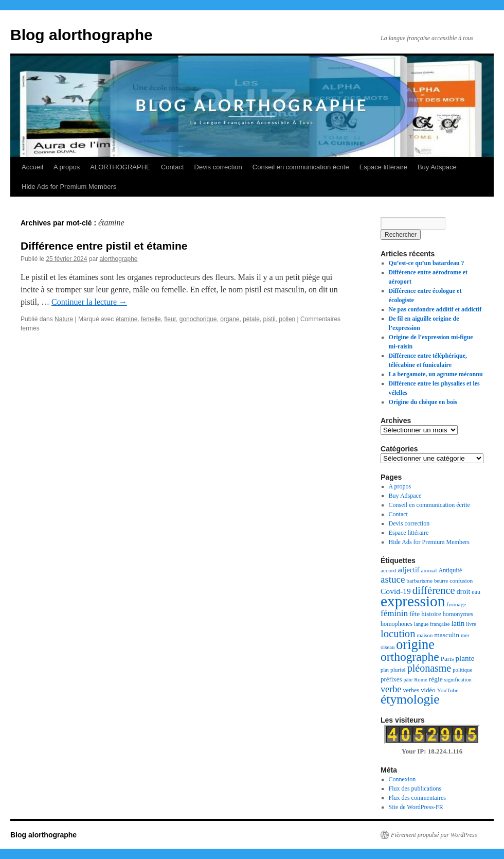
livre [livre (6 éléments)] (471, 624)
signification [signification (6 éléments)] (458, 680)
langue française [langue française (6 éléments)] (432, 624)
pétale (251, 319)
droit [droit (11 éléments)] (464, 591)
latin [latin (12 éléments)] (458, 623)
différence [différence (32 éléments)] (434, 590)
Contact (173, 167)
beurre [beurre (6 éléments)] (441, 581)
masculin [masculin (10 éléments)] (447, 635)
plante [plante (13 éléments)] (465, 658)
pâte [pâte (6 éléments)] (408, 680)
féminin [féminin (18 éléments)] (394, 613)
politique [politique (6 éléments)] (462, 670)
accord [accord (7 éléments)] (388, 570)
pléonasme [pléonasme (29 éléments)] (429, 668)
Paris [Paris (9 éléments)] (447, 659)
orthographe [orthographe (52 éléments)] (410, 657)
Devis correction (218, 167)
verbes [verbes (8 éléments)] (411, 690)
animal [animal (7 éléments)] (429, 570)
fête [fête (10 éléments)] (415, 614)
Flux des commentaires (417, 798)
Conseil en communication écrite (301, 167)
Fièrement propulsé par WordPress (434, 835)
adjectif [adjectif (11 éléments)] (408, 570)
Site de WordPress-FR (416, 807)
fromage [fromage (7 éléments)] (456, 604)
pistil (269, 319)
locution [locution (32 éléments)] (398, 634)
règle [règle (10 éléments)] (436, 679)
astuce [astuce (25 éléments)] (393, 579)
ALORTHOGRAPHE (120, 167)
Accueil (32, 167)
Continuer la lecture (89, 302)
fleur (170, 319)
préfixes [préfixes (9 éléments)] (391, 679)
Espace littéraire (383, 167)
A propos (67, 167)
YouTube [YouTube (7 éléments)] (448, 690)
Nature (64, 319)
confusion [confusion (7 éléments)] (461, 581)
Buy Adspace (437, 167)
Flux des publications (415, 788)
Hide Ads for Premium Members (69, 187)
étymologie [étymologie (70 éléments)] (410, 699)
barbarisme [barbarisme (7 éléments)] (419, 581)
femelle (151, 319)
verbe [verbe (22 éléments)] (391, 689)
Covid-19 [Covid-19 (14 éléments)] (396, 591)
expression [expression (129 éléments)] (413, 601)
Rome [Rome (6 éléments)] (420, 680)
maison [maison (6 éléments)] (425, 635)
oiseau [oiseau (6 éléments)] (388, 647)
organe (230, 319)
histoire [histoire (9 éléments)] (431, 614)
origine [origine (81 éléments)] (415, 645)
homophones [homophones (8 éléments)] (397, 624)
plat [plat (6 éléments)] (385, 670)
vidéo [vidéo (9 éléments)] (428, 690)
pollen (287, 319)
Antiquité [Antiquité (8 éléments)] (451, 570)
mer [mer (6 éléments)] (465, 635)
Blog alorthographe (82, 35)
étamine (127, 319)
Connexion (402, 779)
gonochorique (198, 319)
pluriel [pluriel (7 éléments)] (398, 670)
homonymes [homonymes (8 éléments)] (458, 614)
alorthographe (118, 259)
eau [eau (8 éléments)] (476, 592)
